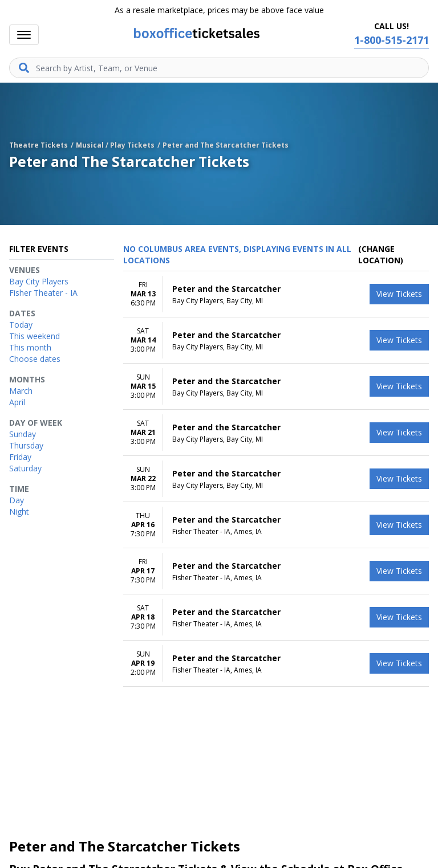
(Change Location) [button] (381, 254)
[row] (276, 294)
